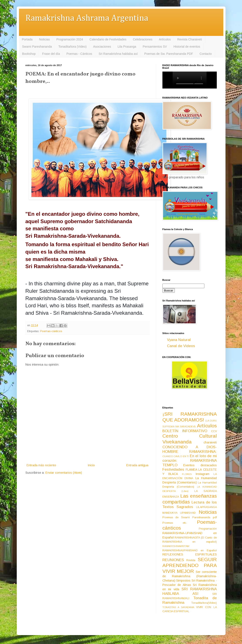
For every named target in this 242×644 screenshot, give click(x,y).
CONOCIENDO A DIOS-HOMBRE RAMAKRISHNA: (190, 449)
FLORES (187, 474)
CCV (214, 431)
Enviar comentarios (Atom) (64, 473)
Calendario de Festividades (108, 39)
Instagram (202, 474)
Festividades (173, 469)
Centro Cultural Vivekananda (190, 439)
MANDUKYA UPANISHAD (179, 513)
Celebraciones (143, 39)
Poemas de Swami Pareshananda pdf (190, 517)
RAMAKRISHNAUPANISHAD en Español (190, 550)
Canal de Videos (181, 346)
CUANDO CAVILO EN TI (176, 456)
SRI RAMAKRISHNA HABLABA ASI (190, 591)
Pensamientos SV (155, 47)
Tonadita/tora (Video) (72, 47)
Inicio (91, 465)
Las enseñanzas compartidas (190, 499)
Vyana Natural (179, 340)
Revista (191, 560)
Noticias (45, 39)
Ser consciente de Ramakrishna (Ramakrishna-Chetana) (190, 576)
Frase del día (51, 54)
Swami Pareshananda (37, 47)
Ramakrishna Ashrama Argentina (87, 18)
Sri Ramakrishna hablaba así (118, 54)
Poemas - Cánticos (79, 54)
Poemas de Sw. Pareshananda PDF (169, 54)
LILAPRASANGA (206, 507)
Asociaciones (102, 47)
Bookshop (29, 54)
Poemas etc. (175, 523)
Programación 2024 (70, 39)
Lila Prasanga (127, 47)
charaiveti (210, 442)
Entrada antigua (137, 465)
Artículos (165, 39)
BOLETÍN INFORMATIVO (185, 431)
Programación (208, 529)
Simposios (183, 580)
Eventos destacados (200, 465)
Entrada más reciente (41, 465)
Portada (27, 39)
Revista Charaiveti (190, 39)
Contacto (206, 54)
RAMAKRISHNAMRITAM (176, 546)
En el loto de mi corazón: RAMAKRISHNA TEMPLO (190, 460)
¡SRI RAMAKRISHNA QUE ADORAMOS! (190, 417)
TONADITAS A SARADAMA (178, 607)
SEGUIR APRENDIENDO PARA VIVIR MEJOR (190, 565)
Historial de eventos (187, 47)
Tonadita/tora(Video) (204, 603)
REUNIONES (173, 560)
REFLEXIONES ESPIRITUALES (190, 554)
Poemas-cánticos (51, 331)
